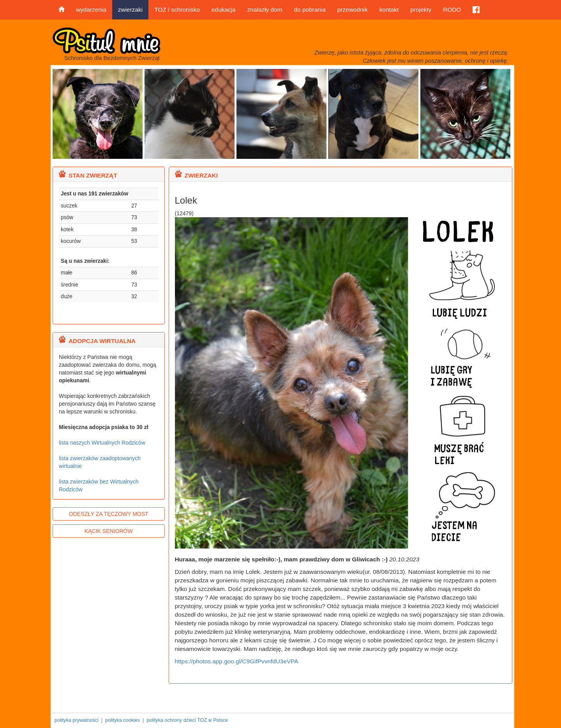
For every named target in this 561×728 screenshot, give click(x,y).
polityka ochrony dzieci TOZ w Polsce (187, 720)
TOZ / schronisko (177, 10)
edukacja (224, 10)
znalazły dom (265, 10)
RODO (452, 10)
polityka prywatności (77, 720)
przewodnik (353, 10)
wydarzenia (91, 10)
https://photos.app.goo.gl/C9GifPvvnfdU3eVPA (237, 661)
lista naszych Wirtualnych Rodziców (102, 443)
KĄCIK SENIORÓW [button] (109, 531)
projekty (421, 10)
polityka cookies (123, 720)
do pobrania (310, 10)
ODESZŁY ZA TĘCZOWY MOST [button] (109, 514)
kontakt (389, 10)
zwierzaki (130, 10)
